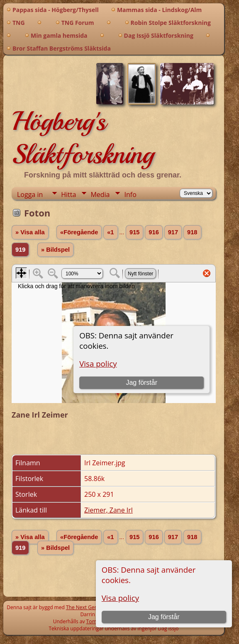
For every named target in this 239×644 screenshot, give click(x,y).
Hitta (68, 194)
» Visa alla (30, 232)
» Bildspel (55, 250)
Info (130, 194)
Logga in (30, 194)
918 (192, 232)
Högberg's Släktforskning (83, 138)
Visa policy (120, 598)
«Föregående (79, 232)
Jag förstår (164, 617)
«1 (110, 232)
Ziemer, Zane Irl (109, 510)
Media (100, 194)
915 (134, 232)
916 (154, 232)
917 (173, 232)
